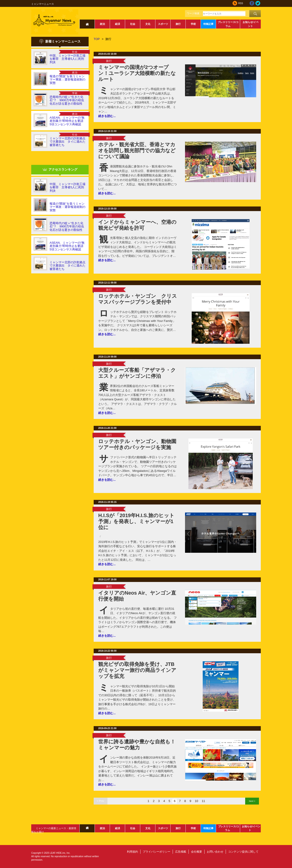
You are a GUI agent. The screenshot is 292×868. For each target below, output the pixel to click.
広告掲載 (181, 852)
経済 (118, 24)
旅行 (178, 24)
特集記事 (208, 24)
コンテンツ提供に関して (243, 852)
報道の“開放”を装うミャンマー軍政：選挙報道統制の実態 (67, 80)
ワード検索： (194, 13)
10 (197, 801)
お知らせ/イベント (251, 24)
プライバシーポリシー (157, 852)
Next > (252, 801)
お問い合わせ (215, 852)
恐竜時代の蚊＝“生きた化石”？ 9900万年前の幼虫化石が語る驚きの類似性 (67, 100)
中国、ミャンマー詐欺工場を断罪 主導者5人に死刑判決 (67, 59)
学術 (193, 24)
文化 (148, 24)
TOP (97, 39)
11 (203, 801)
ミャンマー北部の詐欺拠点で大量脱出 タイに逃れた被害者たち (67, 142)
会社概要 (197, 852)
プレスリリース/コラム (228, 24)
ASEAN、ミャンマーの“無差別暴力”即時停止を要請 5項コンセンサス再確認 (68, 121)
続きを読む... (107, 116)
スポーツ (163, 24)
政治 (102, 24)
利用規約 (132, 852)
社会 (133, 24)
